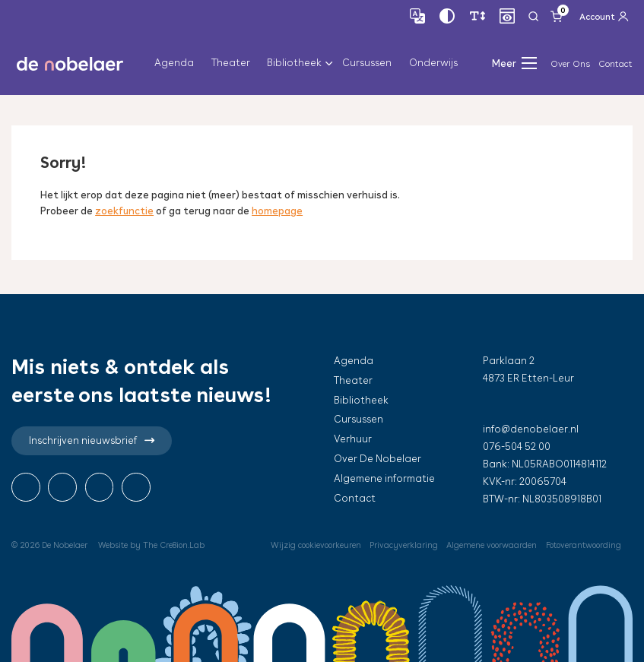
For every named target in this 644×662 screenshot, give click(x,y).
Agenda (174, 63)
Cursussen (367, 63)
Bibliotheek (294, 63)
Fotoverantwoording (582, 545)
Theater (231, 63)
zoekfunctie (125, 211)
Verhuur (353, 439)
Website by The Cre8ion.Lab (152, 545)
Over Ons (570, 64)
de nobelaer (70, 64)
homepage (278, 211)
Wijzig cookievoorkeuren (310, 545)
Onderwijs (433, 63)
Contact (615, 64)
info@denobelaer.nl (531, 429)
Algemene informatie (384, 478)
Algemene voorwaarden (488, 545)
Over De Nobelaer (378, 459)
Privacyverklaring (399, 545)
